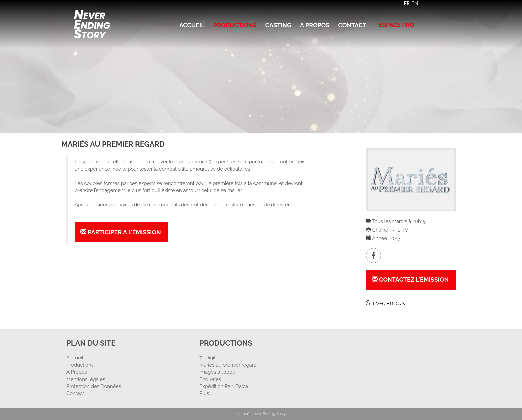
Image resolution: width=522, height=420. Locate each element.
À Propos (315, 25)
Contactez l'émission (410, 279)
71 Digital (210, 358)
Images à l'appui (218, 372)
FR (407, 3)
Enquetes (210, 379)
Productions (235, 25)
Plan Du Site (91, 343)
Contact (352, 25)
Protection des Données (94, 386)
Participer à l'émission (121, 232)
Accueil (192, 25)
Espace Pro (396, 25)
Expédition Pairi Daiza (224, 386)
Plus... (206, 393)
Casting (278, 25)
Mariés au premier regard (228, 365)
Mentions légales (86, 379)
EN (415, 3)
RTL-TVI (400, 230)
